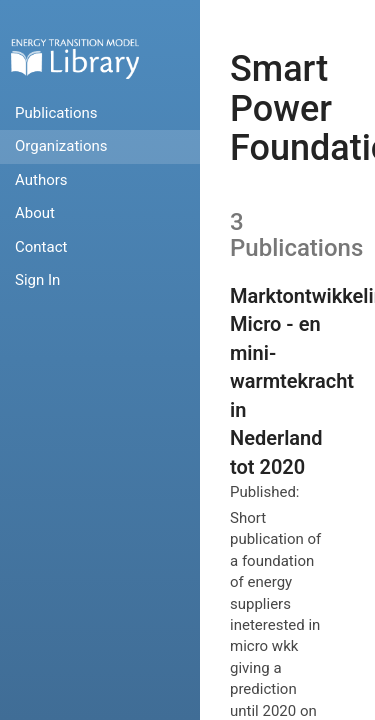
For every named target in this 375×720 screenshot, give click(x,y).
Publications (56, 113)
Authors (41, 180)
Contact (41, 247)
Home (75, 58)
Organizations (61, 146)
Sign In (37, 280)
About (35, 213)
